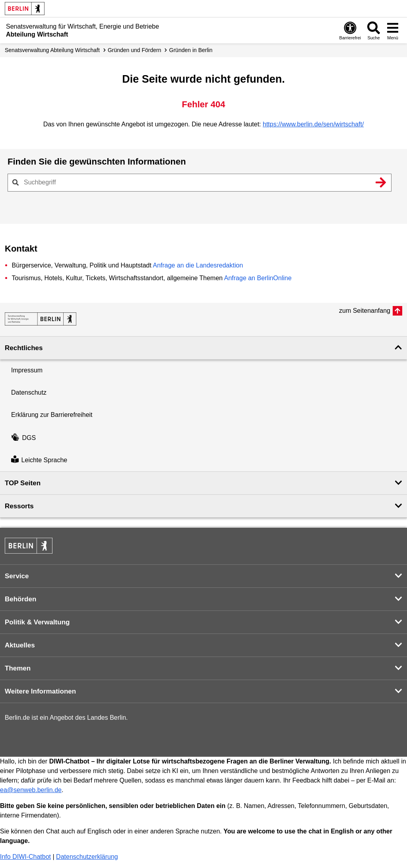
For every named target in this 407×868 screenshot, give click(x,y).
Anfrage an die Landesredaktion (198, 265)
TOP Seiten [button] (23, 483)
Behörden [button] (20, 599)
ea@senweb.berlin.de (31, 790)
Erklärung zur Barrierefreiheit (52, 415)
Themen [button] (18, 668)
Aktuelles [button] (20, 645)
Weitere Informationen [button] (40, 691)
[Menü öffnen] (393, 30)
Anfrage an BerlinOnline (258, 278)
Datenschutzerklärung (87, 857)
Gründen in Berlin (191, 50)
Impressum (27, 370)
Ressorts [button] (19, 506)
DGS (23, 438)
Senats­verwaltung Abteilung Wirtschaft (52, 50)
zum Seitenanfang (365, 311)
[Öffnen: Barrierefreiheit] (350, 30)
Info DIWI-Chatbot (25, 857)
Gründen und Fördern (135, 50)
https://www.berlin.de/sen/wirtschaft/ (313, 124)
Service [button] (17, 576)
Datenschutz (29, 392)
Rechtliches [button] (24, 348)
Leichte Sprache (39, 460)
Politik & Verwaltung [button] (37, 622)
